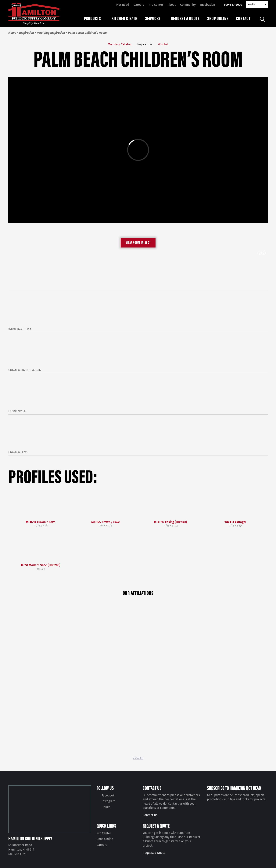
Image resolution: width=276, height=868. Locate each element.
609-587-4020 (233, 5)
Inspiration (208, 5)
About (172, 5)
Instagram (108, 801)
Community (188, 5)
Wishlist (163, 44)
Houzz (106, 807)
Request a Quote (154, 853)
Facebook (108, 795)
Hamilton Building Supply (30, 838)
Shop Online (105, 839)
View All (138, 758)
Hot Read (123, 5)
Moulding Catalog (120, 44)
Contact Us (150, 815)
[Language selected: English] (257, 5)
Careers (139, 5)
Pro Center (156, 5)
